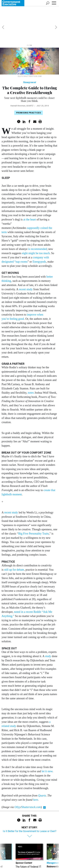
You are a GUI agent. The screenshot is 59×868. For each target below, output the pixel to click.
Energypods (39, 244)
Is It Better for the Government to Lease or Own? (30, 813)
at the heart (30, 202)
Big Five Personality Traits (34, 516)
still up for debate (14, 552)
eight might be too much (36, 235)
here (36, 782)
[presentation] (3, 843)
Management (29, 64)
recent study (26, 271)
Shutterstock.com (31, 789)
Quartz (30, 88)
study (48, 638)
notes (31, 375)
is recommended (37, 231)
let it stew (47, 754)
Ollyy (18, 789)
